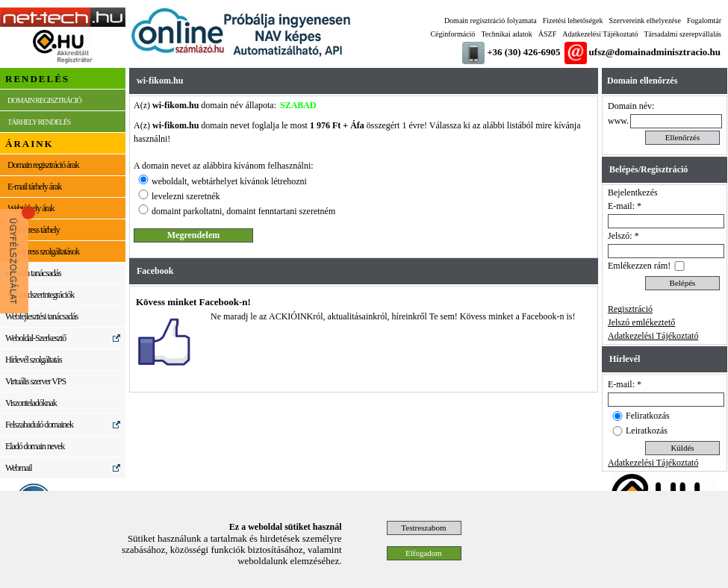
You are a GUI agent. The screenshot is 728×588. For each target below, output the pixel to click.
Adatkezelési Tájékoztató (600, 34)
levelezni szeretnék (186, 196)
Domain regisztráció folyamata (491, 21)
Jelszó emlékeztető (641, 322)
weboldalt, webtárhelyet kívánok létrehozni (229, 181)
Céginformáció (452, 34)
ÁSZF (547, 34)
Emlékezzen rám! (639, 266)
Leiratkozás (647, 431)
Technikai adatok (506, 34)
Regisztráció (630, 309)
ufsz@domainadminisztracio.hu (655, 52)
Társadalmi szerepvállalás (682, 34)
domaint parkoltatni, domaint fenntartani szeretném (243, 211)
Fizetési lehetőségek (573, 21)
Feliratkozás (648, 416)
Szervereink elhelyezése (645, 21)
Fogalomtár (704, 21)
